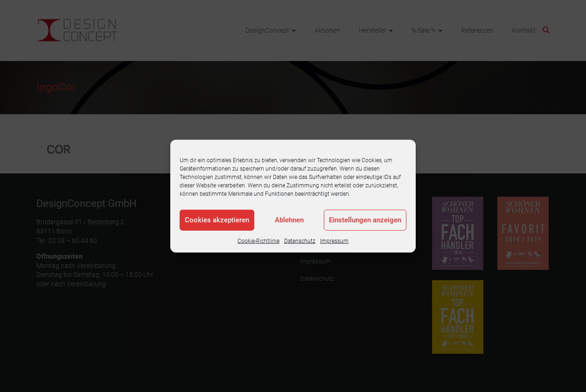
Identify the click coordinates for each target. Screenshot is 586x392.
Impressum (334, 241)
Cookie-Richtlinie (258, 241)
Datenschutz (300, 241)
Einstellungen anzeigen (365, 220)
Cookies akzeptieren (217, 220)
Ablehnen (289, 220)
